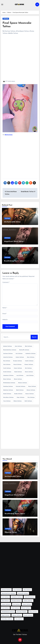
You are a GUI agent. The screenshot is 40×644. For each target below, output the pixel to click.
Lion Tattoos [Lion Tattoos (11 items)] (30, 375)
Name (5, 308)
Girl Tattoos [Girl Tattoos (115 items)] (28, 368)
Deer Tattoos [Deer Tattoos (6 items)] (31, 357)
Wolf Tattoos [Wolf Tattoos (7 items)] (28, 401)
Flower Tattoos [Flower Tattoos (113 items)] (29, 364)
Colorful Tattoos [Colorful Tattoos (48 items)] (8, 357)
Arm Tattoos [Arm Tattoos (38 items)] (18, 346)
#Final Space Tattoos (22, 31)
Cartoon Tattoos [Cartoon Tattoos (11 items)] (8, 353)
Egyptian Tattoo (11, 532)
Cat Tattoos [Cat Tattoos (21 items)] (19, 353)
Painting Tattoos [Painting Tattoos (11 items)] (8, 386)
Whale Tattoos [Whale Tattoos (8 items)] (18, 401)
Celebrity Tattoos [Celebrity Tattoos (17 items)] (30, 353)
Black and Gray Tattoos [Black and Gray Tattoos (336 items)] (10, 350)
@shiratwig (9, 135)
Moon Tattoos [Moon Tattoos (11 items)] (7, 379)
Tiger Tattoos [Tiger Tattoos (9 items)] (20, 397)
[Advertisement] (20, 59)
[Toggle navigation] (2, 5)
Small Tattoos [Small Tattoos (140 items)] (7, 394)
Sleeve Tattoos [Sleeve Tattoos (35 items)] (31, 390)
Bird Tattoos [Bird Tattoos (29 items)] (29, 346)
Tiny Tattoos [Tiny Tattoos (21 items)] (31, 397)
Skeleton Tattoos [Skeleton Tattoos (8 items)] (8, 390)
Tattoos (6, 19)
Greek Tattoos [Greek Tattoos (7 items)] (7, 372)
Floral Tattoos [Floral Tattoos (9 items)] (17, 364)
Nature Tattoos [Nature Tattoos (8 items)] (23, 383)
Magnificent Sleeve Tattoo (14, 241)
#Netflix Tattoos (13, 33)
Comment (6, 282)
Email (5, 314)
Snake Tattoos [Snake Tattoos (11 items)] (18, 394)
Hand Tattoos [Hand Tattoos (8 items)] (18, 372)
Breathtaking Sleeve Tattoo (14, 261)
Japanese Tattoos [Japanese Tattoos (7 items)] (8, 375)
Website (5, 320)
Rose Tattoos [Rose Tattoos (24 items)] (32, 386)
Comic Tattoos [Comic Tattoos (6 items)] (20, 357)
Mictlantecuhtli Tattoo (12, 222)
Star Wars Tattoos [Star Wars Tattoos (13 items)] (8, 397)
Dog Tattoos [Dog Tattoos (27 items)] (7, 361)
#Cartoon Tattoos (10, 31)
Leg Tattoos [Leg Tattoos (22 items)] (20, 375)
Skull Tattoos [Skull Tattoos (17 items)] (20, 390)
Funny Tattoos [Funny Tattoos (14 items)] (18, 368)
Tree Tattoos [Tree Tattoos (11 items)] (7, 401)
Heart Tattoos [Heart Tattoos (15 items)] (29, 372)
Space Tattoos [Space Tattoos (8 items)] (30, 394)
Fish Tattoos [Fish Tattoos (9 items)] (7, 364)
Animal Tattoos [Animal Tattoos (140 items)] (8, 346)
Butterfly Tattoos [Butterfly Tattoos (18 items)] (24, 350)
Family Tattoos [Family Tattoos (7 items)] (29, 361)
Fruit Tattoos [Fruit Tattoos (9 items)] (7, 368)
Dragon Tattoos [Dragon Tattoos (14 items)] (18, 361)
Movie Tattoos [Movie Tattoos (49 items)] (18, 379)
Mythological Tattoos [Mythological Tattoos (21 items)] (9, 383)
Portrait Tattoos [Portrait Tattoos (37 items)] (21, 386)
